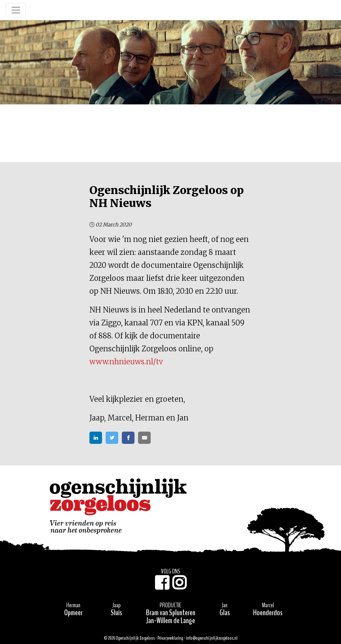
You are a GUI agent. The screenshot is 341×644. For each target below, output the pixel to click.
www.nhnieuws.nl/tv (126, 362)
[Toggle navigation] (16, 10)
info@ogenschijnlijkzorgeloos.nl (212, 638)
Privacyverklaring (170, 638)
